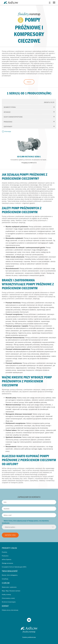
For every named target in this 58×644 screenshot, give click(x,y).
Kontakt (5, 606)
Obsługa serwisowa (7, 563)
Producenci (8, 122)
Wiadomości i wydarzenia (9, 587)
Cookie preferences (29, 637)
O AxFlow (6, 583)
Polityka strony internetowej (10, 610)
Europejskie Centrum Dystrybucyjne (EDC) (14, 567)
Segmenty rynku (10, 107)
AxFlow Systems (7, 559)
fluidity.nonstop (6, 594)
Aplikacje (7, 112)
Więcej (29, 82)
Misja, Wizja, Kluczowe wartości (11, 591)
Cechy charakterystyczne (13, 117)
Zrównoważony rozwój (8, 598)
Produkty (4, 552)
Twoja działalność (10, 571)
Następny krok (10, 535)
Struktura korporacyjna (9, 602)
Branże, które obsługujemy (10, 575)
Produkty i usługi (9, 548)
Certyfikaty (8, 127)
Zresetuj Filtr (49, 102)
